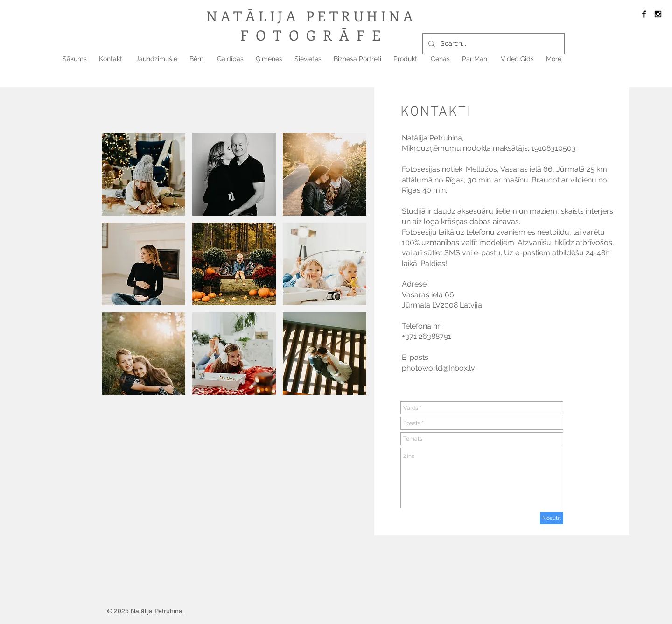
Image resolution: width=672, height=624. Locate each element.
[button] (143, 174)
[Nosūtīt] (552, 518)
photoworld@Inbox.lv (438, 368)
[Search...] (493, 44)
